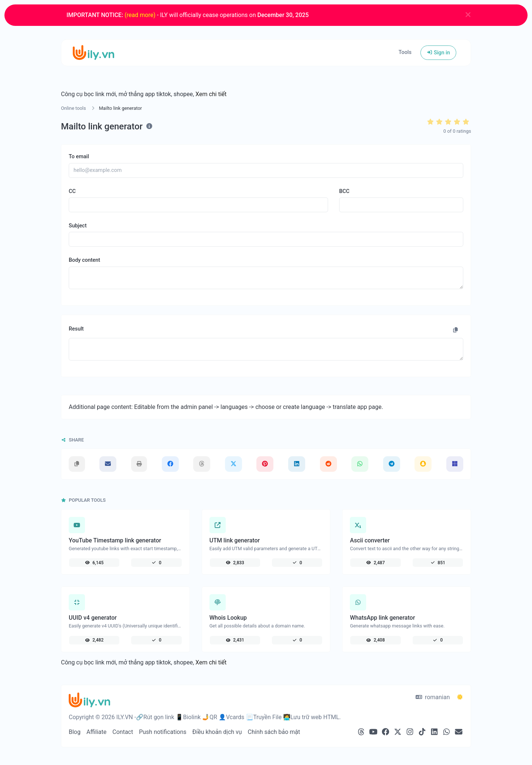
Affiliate (96, 732)
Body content (84, 260)
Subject (78, 226)
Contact (123, 732)
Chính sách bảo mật (274, 732)
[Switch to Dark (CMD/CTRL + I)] (460, 697)
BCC (344, 191)
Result (76, 329)
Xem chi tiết (211, 94)
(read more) (140, 15)
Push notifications (163, 732)
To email (79, 157)
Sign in (438, 53)
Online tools (74, 108)
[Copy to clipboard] (456, 330)
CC (72, 191)
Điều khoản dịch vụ (217, 732)
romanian (433, 697)
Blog (75, 732)
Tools (405, 52)
